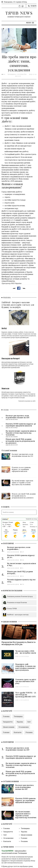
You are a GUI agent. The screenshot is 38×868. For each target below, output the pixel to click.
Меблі (4, 322)
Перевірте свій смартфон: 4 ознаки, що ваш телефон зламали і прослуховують (26, 649)
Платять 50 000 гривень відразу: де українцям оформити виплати (21, 451)
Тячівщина (12, 74)
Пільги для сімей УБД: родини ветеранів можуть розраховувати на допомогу (24, 478)
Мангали (5, 370)
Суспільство (22, 74)
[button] (30, 23)
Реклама (29, 714)
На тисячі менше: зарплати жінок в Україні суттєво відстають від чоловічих (22, 464)
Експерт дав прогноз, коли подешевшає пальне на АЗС (22, 437)
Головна (6, 698)
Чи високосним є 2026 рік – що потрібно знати (26, 634)
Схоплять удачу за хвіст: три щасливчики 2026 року (26, 663)
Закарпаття (8, 704)
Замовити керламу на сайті (27, 383)
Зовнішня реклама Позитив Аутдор (18, 578)
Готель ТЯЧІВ (10, 591)
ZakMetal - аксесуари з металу (16, 597)
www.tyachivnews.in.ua (15, 845)
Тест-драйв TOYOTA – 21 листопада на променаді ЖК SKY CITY (26, 676)
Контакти (18, 714)
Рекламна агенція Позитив (15, 584)
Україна (20, 704)
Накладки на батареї (11, 346)
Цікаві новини (28, 609)
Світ (29, 704)
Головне (6, 714)
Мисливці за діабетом (15, 259)
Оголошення (24, 709)
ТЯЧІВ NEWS (19, 13)
